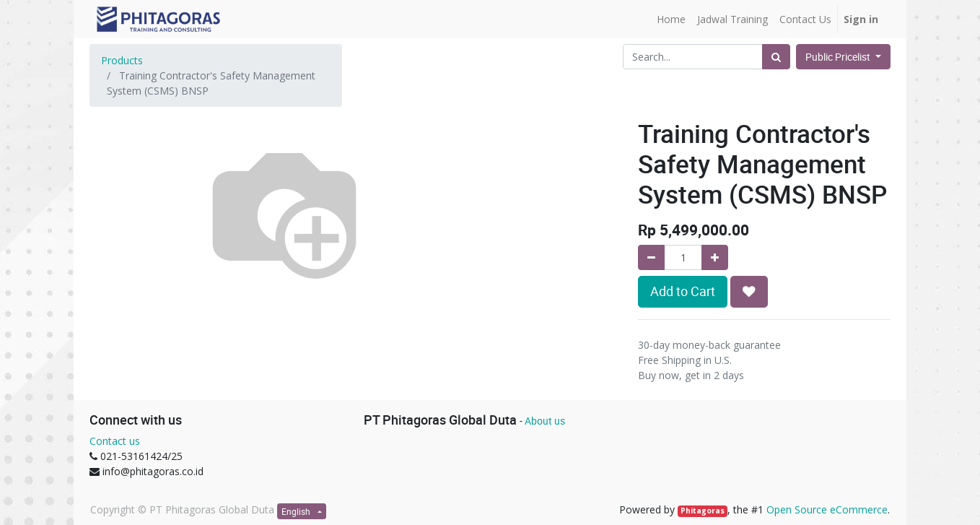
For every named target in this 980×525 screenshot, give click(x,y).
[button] (749, 292)
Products (122, 60)
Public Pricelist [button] (839, 57)
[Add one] (715, 257)
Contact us (115, 441)
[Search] (776, 57)
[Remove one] (651, 257)
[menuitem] (671, 19)
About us (545, 421)
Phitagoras (703, 511)
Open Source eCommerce (827, 509)
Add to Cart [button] (683, 291)
